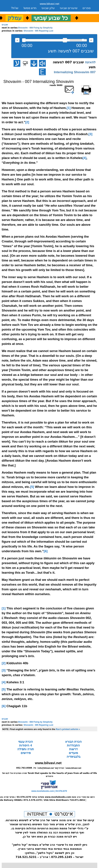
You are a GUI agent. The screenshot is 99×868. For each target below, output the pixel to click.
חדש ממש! (30, 8)
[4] (85, 158)
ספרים (87, 8)
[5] (32, 487)
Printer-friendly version (90, 87)
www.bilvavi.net (50, 4)
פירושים (26, 753)
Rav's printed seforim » (68, 729)
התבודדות (73, 745)
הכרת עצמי (26, 742)
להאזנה (17, 40)
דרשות (73, 749)
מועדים (73, 753)
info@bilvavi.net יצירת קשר (51, 768)
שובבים (5, 25)
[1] (69, 108)
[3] (90, 134)
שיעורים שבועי (69, 8)
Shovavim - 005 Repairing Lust (38, 31)
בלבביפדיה (73, 757)
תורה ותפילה (26, 749)
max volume (91, 40)
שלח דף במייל (74, 85)
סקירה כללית (32, 12)
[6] (46, 551)
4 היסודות (26, 745)
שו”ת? (15, 8)
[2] (27, 122)
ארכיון (15, 12)
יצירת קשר (52, 12)
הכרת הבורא (73, 742)
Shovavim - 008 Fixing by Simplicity (35, 28)
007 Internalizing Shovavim (75, 72)
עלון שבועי (48, 8)
